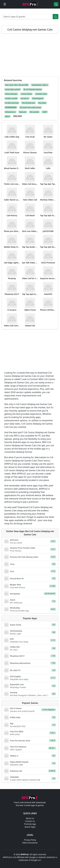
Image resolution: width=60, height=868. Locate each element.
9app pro (23, 112)
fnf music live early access (30, 107)
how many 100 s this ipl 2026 (17, 85)
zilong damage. (11, 94)
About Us (30, 818)
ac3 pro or (25, 98)
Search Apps (30, 827)
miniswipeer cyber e (40, 85)
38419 (7, 116)
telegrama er (10, 112)
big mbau (42, 103)
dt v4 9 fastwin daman (33, 89)
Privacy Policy (30, 840)
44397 (45, 112)
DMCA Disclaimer (30, 843)
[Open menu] (5, 4)
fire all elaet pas (28, 103)
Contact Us (30, 821)
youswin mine (41, 94)
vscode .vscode (11, 98)
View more (18, 116)
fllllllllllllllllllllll (11, 107)
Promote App (30, 824)
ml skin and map (12, 103)
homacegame (38, 98)
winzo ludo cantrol (13, 89)
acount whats (26, 94)
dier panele (34, 112)
